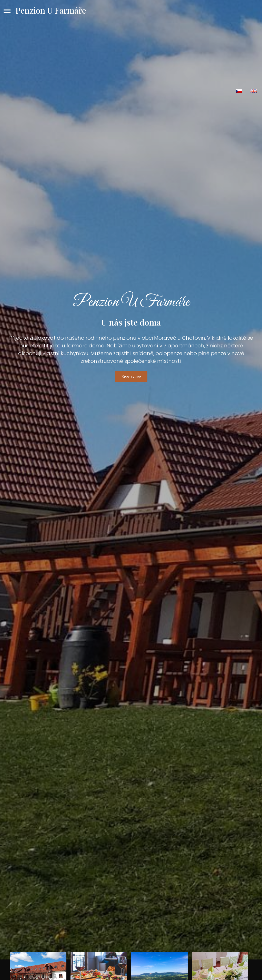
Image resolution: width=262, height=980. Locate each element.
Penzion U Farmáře (51, 10)
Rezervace (131, 377)
